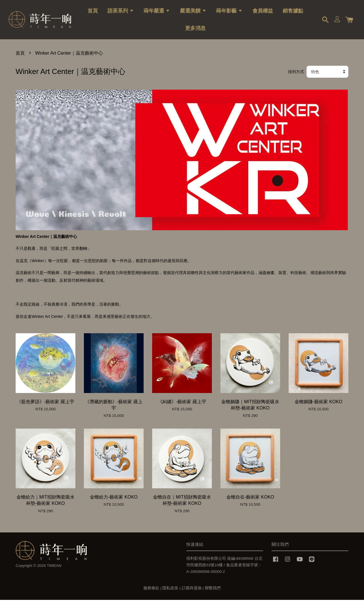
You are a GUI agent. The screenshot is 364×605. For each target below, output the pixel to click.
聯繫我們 (213, 593)
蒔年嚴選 (157, 13)
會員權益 (263, 13)
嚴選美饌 (193, 13)
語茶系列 (121, 13)
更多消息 (195, 30)
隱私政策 (170, 593)
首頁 (93, 13)
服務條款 (151, 593)
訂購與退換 (192, 593)
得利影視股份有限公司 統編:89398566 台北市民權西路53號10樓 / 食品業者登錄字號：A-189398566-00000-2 (224, 570)
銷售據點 (293, 13)
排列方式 (296, 77)
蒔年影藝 (229, 13)
